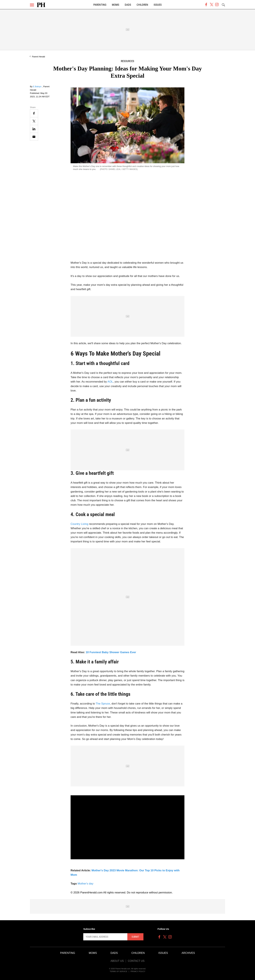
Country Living (79, 524)
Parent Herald (38, 57)
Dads (128, 5)
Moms (116, 5)
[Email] (34, 137)
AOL (110, 382)
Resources (127, 61)
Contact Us (136, 961)
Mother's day (85, 884)
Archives (188, 953)
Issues (158, 5)
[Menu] (32, 5)
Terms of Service (119, 971)
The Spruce (103, 704)
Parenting (100, 5)
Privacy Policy (138, 971)
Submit (135, 937)
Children (142, 5)
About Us (117, 961)
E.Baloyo (38, 86)
